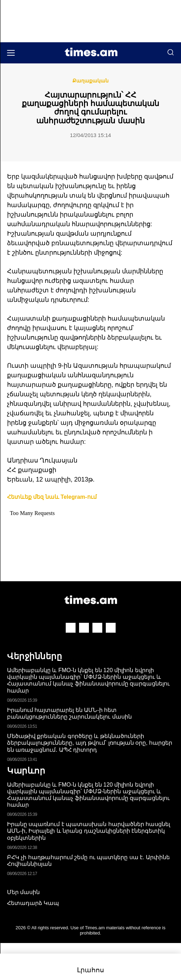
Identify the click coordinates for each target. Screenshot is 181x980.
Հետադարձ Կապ (33, 903)
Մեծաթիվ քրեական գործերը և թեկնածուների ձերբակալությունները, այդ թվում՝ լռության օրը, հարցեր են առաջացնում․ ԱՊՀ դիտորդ (90, 743)
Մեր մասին (23, 892)
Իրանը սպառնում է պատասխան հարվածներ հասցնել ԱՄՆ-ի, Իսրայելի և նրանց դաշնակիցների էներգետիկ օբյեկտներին (89, 831)
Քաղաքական (90, 81)
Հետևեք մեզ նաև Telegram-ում (52, 497)
